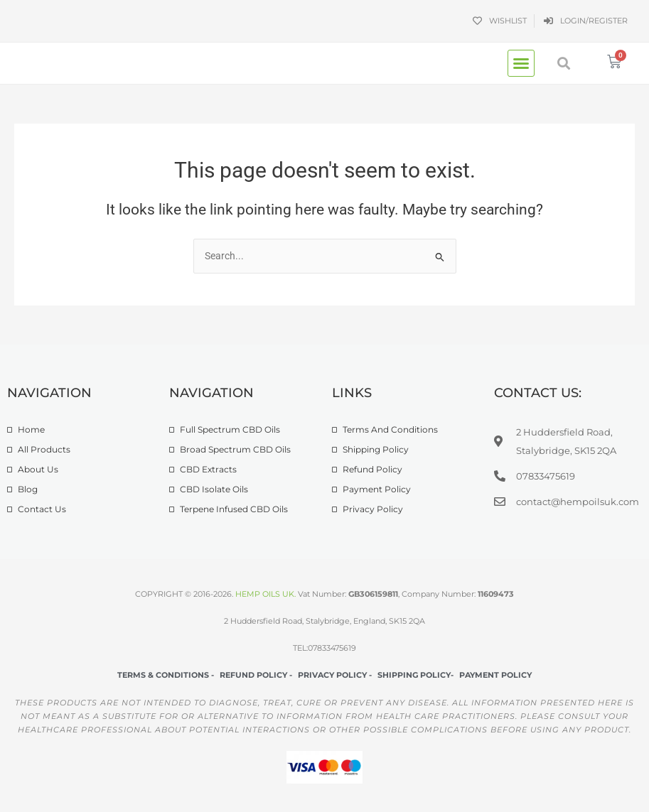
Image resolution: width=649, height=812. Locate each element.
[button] (521, 63)
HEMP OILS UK (265, 594)
